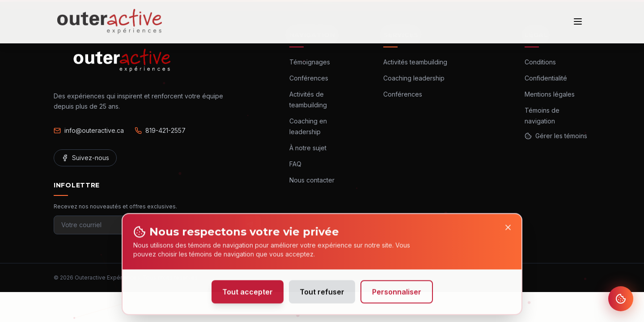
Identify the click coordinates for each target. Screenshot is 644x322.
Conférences (309, 78)
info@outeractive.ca (89, 130)
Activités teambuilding (415, 62)
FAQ (295, 164)
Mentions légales (550, 94)
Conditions (540, 62)
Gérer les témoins (556, 136)
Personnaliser (397, 294)
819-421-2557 (160, 130)
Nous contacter (312, 180)
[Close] (508, 229)
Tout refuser (322, 294)
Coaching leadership (414, 78)
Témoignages (310, 62)
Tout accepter (248, 294)
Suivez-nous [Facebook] (85, 158)
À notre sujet (308, 148)
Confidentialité (546, 78)
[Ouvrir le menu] (578, 21)
